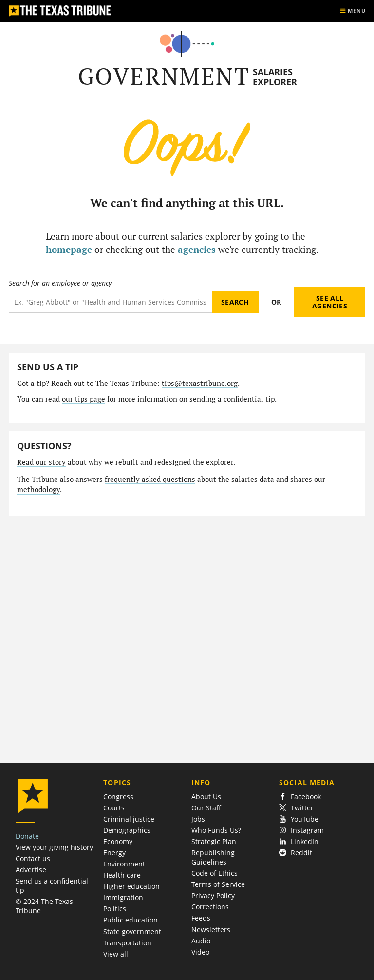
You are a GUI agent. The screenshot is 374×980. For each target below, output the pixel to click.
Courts (114, 808)
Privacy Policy (213, 895)
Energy (114, 853)
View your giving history (54, 847)
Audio (201, 941)
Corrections (210, 907)
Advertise (31, 870)
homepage (69, 249)
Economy (118, 841)
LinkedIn (299, 841)
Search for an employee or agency (60, 283)
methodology (38, 490)
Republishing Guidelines (213, 857)
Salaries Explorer (275, 77)
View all (116, 954)
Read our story (41, 462)
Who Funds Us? (216, 830)
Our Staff (206, 808)
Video (200, 952)
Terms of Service (218, 884)
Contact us (33, 858)
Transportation (127, 943)
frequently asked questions (150, 479)
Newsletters (211, 930)
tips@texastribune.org (200, 383)
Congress (118, 797)
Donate (27, 836)
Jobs (198, 819)
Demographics (127, 830)
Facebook (300, 797)
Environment (124, 864)
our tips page (84, 399)
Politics (115, 909)
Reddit (296, 853)
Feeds (201, 918)
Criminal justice (129, 819)
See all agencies (330, 302)
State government (132, 932)
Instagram (301, 830)
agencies (197, 249)
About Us (206, 797)
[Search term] (110, 302)
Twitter (296, 808)
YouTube (299, 819)
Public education (131, 920)
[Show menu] (353, 11)
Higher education (131, 886)
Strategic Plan (214, 841)
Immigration (123, 897)
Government (164, 76)
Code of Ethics (215, 873)
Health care (122, 875)
